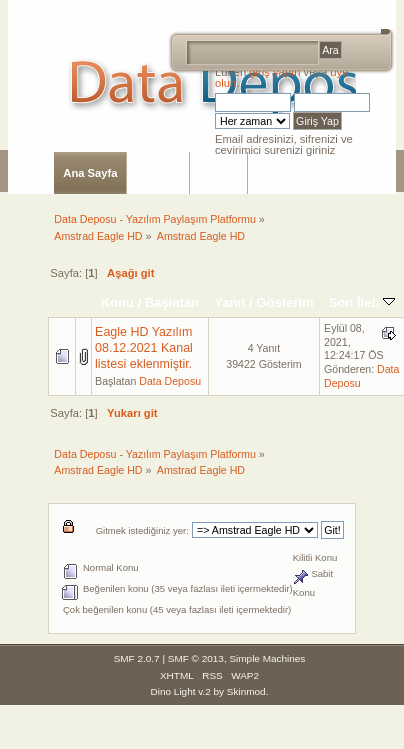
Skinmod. (248, 691)
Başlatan (172, 302)
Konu (117, 302)
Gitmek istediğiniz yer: (142, 530)
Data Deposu (170, 381)
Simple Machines (267, 658)
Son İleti (362, 302)
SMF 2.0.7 (137, 658)
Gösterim (284, 302)
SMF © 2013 (196, 658)
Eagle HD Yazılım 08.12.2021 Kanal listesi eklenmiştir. (144, 348)
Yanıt (229, 302)
